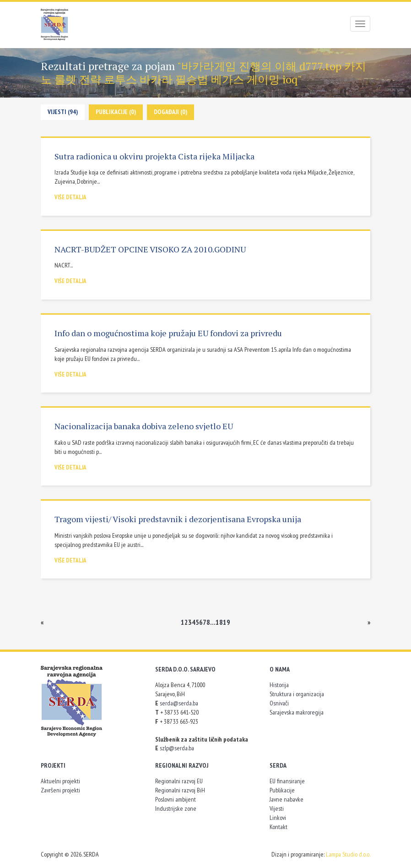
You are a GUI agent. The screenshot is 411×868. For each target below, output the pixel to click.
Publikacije (282, 790)
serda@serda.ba (179, 703)
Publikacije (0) (116, 112)
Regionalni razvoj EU (179, 781)
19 (227, 622)
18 (219, 622)
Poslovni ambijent (176, 799)
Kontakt (279, 827)
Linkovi (278, 818)
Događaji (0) (170, 112)
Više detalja (70, 197)
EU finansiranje (287, 781)
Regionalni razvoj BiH (180, 790)
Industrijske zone (176, 808)
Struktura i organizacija (297, 694)
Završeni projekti (60, 790)
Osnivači (279, 703)
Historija (279, 685)
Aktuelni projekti (60, 781)
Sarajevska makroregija (297, 712)
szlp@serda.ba (177, 748)
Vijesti (277, 808)
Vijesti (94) (63, 112)
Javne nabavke (287, 799)
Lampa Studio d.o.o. (348, 854)
